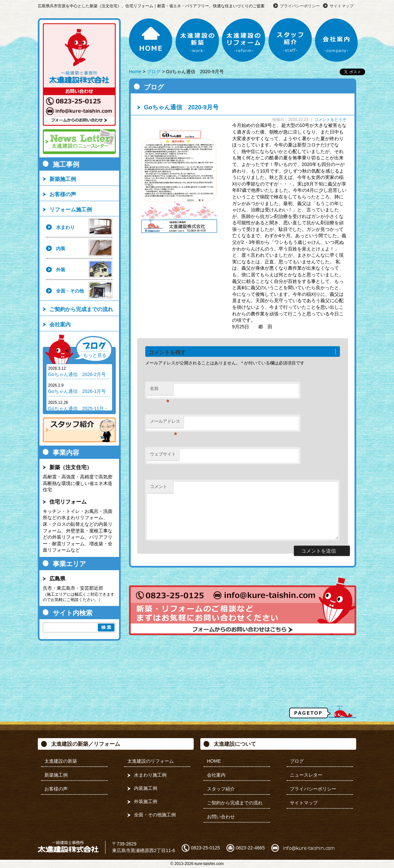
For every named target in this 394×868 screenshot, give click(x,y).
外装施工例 (146, 801)
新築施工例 (63, 179)
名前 (160, 390)
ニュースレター (306, 775)
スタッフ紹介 (290, 40)
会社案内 (337, 40)
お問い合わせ (221, 817)
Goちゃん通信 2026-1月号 (77, 391)
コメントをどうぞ (330, 120)
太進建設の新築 (197, 40)
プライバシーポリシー (300, 6)
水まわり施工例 (150, 775)
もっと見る (95, 355)
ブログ (154, 72)
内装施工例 (146, 788)
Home (135, 72)
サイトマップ (342, 6)
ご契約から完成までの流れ (81, 309)
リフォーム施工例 (71, 210)
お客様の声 (63, 194)
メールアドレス (165, 423)
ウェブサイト (163, 454)
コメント (159, 487)
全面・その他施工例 (155, 815)
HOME (151, 40)
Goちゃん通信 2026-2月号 (77, 374)
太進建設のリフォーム (244, 40)
